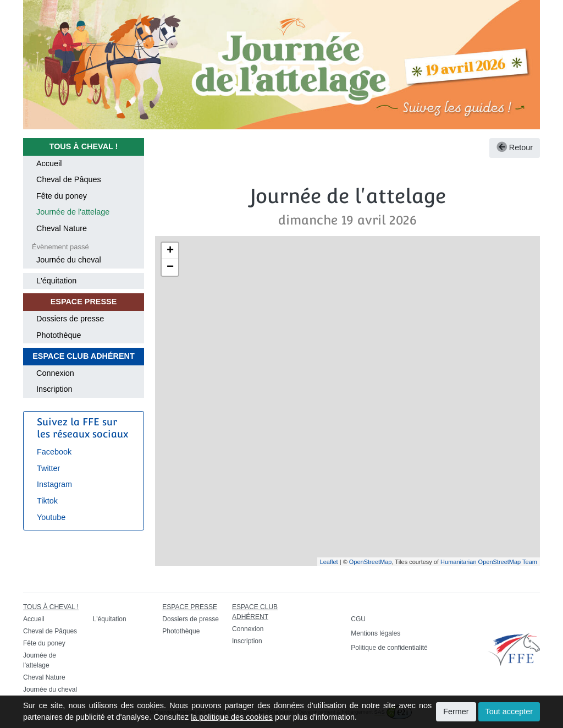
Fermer (456, 711)
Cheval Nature (62, 228)
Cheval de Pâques (69, 179)
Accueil (49, 163)
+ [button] (170, 251)
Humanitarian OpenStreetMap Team (489, 562)
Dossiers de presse (70, 319)
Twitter (48, 468)
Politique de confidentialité (389, 648)
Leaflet (329, 562)
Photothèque (59, 335)
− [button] (170, 267)
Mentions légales (376, 633)
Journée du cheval (69, 260)
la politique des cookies (232, 717)
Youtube (51, 517)
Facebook (54, 452)
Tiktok (47, 501)
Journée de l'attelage (73, 212)
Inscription (54, 389)
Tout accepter (509, 711)
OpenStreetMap (371, 562)
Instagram (54, 484)
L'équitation (56, 281)
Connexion (55, 373)
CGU (358, 619)
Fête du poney (62, 196)
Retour (515, 147)
